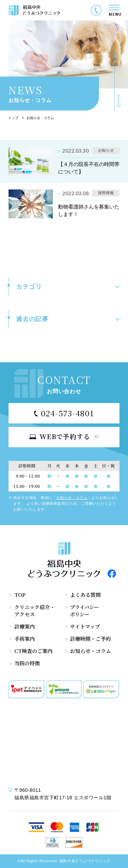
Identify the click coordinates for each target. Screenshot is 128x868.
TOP (20, 595)
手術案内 (25, 639)
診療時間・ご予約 (90, 639)
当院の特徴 (27, 663)
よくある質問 (85, 595)
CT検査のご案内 (33, 651)
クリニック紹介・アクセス (35, 611)
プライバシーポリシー (84, 611)
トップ (13, 118)
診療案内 (25, 626)
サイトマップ (85, 626)
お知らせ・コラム (72, 498)
